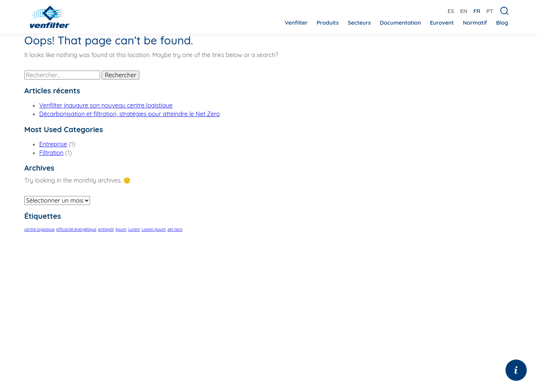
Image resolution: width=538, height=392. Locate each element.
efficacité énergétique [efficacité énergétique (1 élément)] (76, 229)
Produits (327, 23)
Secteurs (359, 23)
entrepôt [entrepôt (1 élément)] (106, 229)
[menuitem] (451, 11)
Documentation (401, 23)
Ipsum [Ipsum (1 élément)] (121, 229)
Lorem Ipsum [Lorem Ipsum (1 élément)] (154, 229)
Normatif (475, 23)
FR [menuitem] (477, 11)
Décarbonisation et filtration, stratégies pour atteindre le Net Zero (130, 114)
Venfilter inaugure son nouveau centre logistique (106, 105)
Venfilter (296, 23)
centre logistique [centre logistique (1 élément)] (39, 229)
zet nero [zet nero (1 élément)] (175, 229)
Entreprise (53, 144)
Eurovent (442, 23)
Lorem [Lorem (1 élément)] (134, 229)
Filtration (51, 153)
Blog (502, 23)
